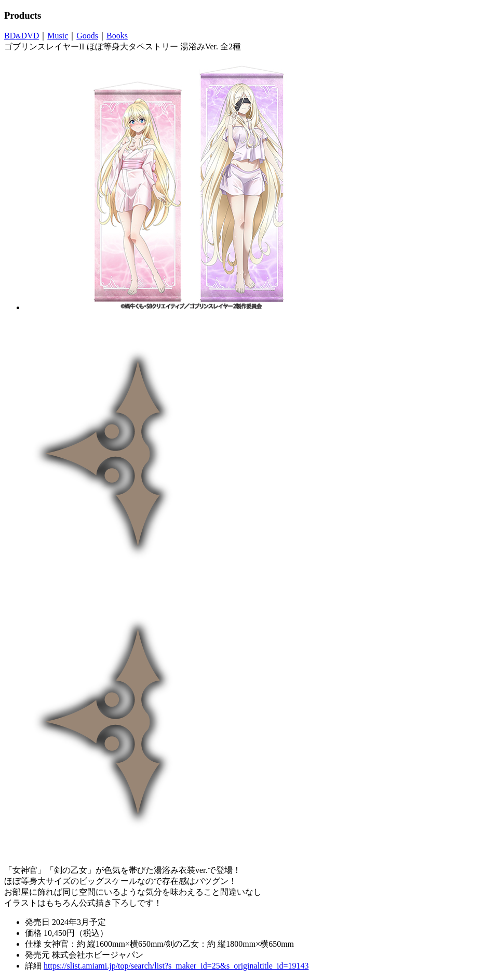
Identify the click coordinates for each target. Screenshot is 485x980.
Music (58, 36)
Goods (87, 36)
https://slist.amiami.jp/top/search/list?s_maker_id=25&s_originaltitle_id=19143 (176, 966)
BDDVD (22, 36)
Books (117, 36)
